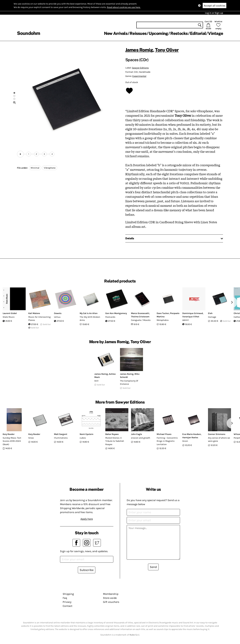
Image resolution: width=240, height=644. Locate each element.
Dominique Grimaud (193, 313)
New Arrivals (116, 33)
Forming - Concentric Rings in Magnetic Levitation (167, 441)
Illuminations (61, 438)
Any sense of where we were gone (219, 439)
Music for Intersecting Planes (39, 319)
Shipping (68, 594)
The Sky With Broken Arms (90, 319)
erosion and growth (141, 438)
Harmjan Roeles (190, 437)
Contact (67, 606)
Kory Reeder (9, 434)
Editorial (198, 33)
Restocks (179, 33)
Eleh (210, 313)
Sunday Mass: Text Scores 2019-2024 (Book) (12, 441)
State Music (9, 317)
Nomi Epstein (86, 434)
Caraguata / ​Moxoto (141, 320)
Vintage (215, 33)
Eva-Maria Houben (192, 434)
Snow (31, 438)
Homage (212, 317)
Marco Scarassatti (140, 313)
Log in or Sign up (214, 13)
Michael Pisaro (164, 434)
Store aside (110, 598)
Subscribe (87, 570)
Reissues (138, 33)
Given (185, 441)
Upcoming (158, 33)
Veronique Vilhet (191, 317)
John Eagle (136, 434)
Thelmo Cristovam (140, 317)
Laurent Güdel (10, 313)
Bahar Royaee (112, 434)
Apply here (87, 519)
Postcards (110, 317)
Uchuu (57, 317)
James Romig (139, 50)
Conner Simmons (217, 434)
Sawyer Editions (140, 68)
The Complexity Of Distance (129, 382)
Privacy (67, 602)
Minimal (35, 168)
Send (153, 567)
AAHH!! (186, 320)
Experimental (139, 76)
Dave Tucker (163, 313)
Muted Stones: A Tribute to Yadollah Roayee (115, 441)
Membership (111, 594)
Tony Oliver (167, 50)
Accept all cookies (215, 6)
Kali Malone (34, 313)
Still (96, 381)
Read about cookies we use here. (124, 7)
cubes (83, 438)
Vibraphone (50, 168)
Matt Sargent (61, 434)
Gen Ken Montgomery (116, 313)
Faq (65, 598)
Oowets (58, 313)
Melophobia (163, 320)
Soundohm (28, 33)
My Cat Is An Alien (89, 313)
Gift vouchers (111, 602)
